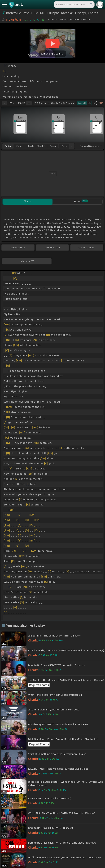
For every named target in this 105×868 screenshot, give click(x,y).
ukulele (30, 146)
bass (64, 146)
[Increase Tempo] (29, 103)
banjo (53, 146)
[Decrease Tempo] (4, 103)
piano (19, 146)
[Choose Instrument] (72, 146)
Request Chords (39, 685)
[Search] (91, 5)
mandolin (42, 146)
